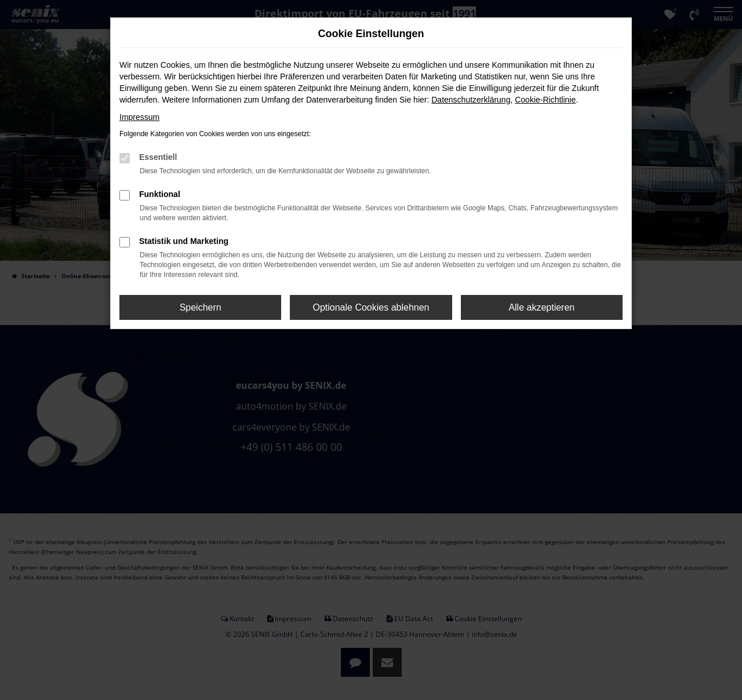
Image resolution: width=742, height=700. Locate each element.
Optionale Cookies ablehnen (371, 307)
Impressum (139, 117)
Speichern (201, 307)
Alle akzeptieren (541, 307)
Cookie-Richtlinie (545, 100)
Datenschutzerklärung (471, 100)
